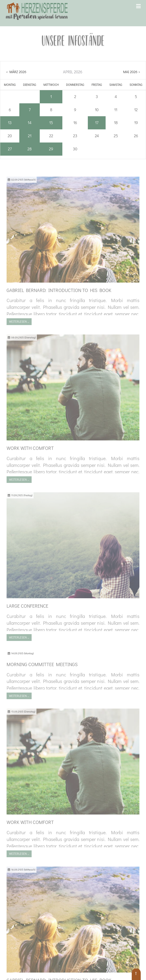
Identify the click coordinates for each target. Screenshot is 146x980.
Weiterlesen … (19, 321)
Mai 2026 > (132, 72)
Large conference (27, 606)
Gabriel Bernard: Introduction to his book (59, 290)
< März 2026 (16, 72)
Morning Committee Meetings (42, 664)
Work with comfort (30, 448)
